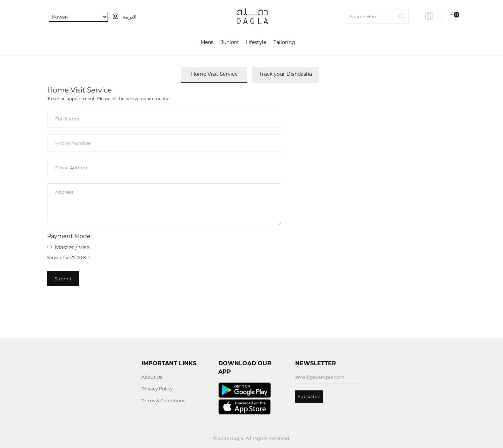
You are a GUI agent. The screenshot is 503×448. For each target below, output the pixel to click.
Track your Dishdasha (286, 74)
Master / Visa (68, 247)
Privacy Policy (157, 389)
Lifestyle (256, 42)
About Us (152, 377)
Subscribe (309, 396)
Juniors (230, 42)
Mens (207, 42)
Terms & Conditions (163, 401)
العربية (130, 17)
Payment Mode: (69, 236)
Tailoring (284, 42)
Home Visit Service (214, 74)
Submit (63, 279)
